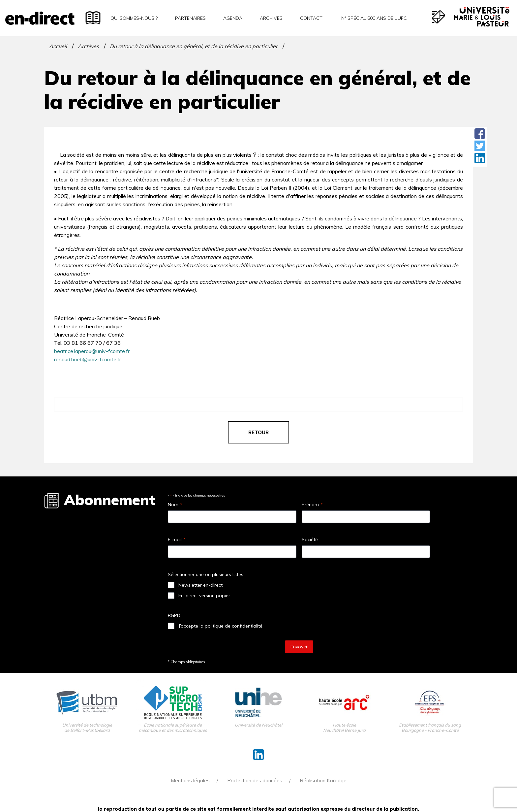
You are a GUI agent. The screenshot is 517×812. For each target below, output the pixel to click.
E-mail (177, 539)
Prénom (312, 504)
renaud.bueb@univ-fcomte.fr (88, 359)
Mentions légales (190, 780)
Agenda (233, 18)
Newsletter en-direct (200, 585)
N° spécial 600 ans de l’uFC (373, 18)
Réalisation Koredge (323, 780)
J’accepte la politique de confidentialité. (221, 626)
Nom (175, 504)
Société (310, 539)
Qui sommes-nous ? (134, 18)
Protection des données (255, 780)
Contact (311, 18)
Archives (271, 18)
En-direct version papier (204, 596)
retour (258, 432)
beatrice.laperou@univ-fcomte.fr (92, 351)
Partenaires (190, 18)
